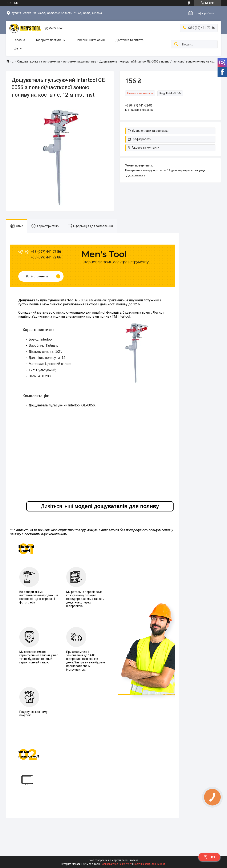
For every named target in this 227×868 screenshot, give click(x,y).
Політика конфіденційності (149, 864)
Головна (19, 40)
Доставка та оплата (129, 40)
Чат (209, 857)
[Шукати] (176, 44)
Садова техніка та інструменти (38, 61)
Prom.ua (134, 860)
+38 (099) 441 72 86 (46, 257)
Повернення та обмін (90, 40)
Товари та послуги (48, 40)
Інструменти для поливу (79, 61)
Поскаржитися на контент (116, 864)
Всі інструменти (37, 276)
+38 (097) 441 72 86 (46, 252)
